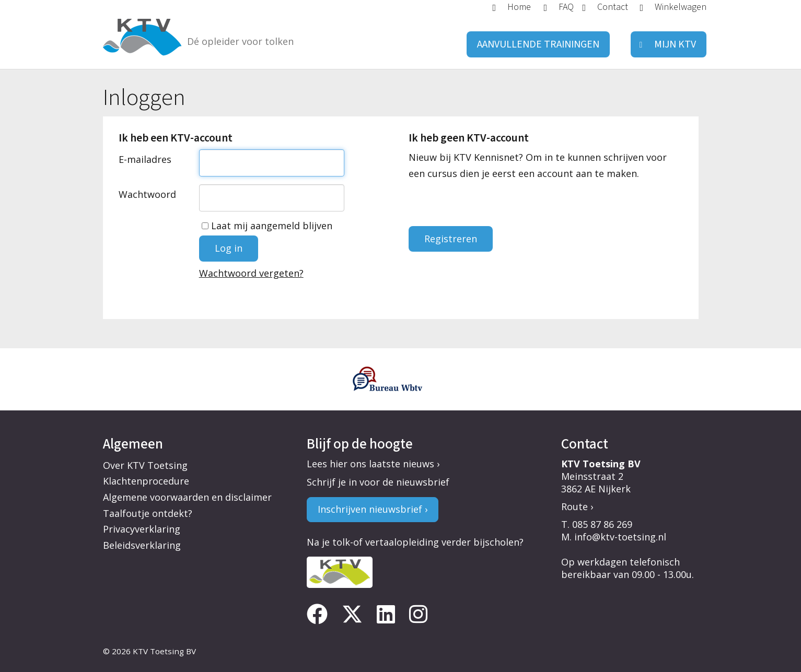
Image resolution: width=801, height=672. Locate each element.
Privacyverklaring (142, 529)
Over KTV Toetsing (145, 465)
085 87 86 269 (602, 524)
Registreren (451, 239)
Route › (577, 506)
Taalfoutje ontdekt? (148, 513)
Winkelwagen (681, 7)
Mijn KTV (675, 44)
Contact (613, 7)
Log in (229, 248)
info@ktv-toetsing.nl (620, 537)
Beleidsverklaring (142, 545)
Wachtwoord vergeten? (251, 273)
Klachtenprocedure (146, 481)
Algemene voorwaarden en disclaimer (187, 497)
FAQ (566, 7)
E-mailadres (145, 159)
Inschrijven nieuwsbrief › (373, 509)
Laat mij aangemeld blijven (267, 226)
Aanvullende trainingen (538, 44)
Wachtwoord (147, 194)
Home (519, 7)
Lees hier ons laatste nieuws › (373, 464)
